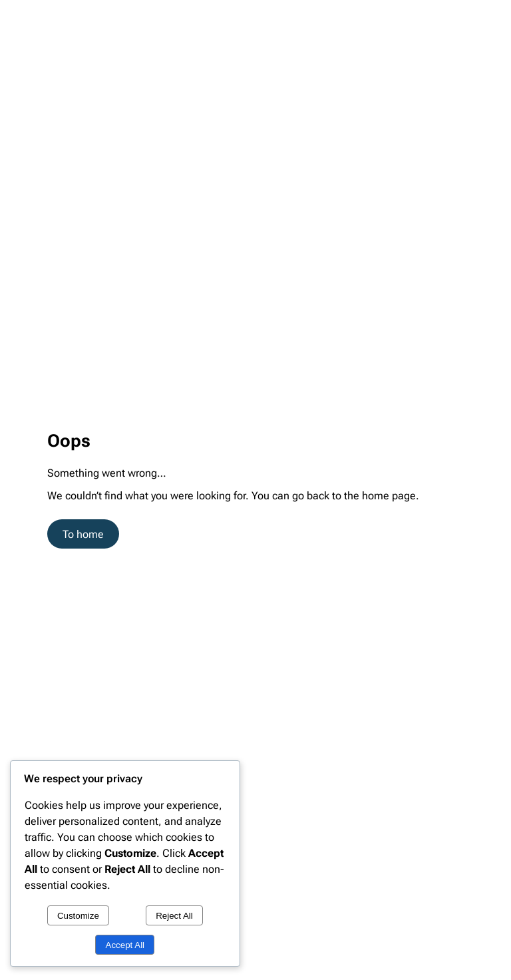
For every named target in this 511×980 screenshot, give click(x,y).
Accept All (125, 945)
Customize (78, 916)
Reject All (174, 916)
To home (83, 534)
